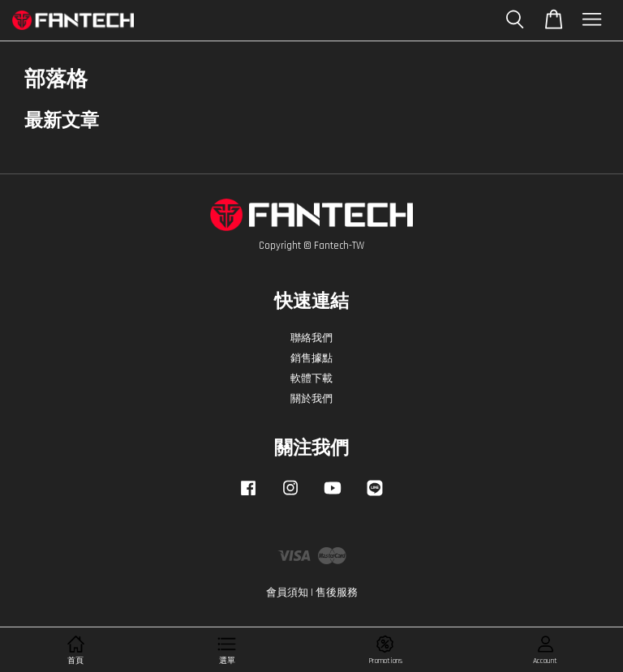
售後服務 (337, 593)
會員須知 (287, 593)
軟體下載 (311, 379)
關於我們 (311, 399)
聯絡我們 (311, 338)
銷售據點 (311, 358)
